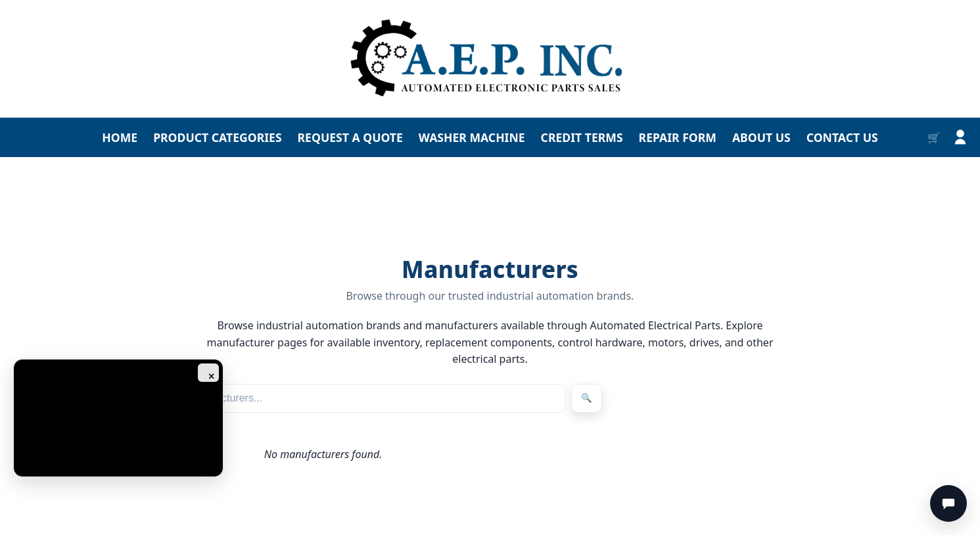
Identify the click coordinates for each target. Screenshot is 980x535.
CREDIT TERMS (582, 137)
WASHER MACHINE (472, 137)
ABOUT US (761, 137)
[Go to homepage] (490, 59)
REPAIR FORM (678, 137)
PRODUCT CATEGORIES (217, 137)
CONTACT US (842, 137)
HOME (120, 137)
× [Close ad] (211, 376)
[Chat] (948, 503)
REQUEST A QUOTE (350, 137)
